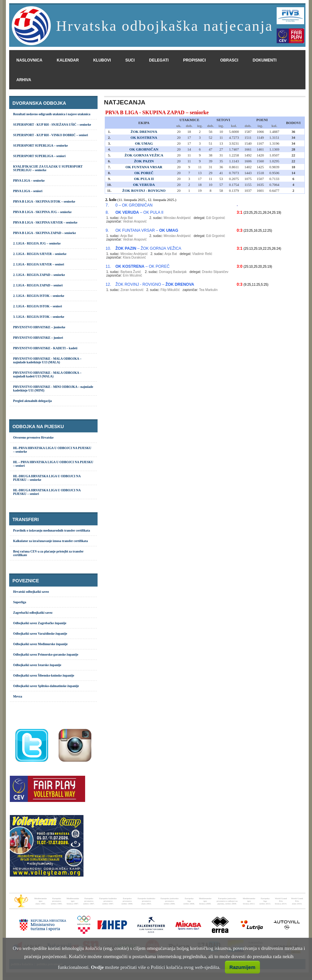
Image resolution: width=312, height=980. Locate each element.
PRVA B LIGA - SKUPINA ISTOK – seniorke (44, 201)
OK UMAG (144, 143)
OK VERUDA (144, 185)
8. (107, 212)
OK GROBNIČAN (144, 149)
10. (109, 248)
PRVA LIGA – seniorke (29, 181)
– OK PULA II (139, 212)
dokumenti (265, 60)
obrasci (229, 60)
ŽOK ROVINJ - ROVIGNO (144, 191)
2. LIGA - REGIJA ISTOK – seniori (37, 306)
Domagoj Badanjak (173, 272)
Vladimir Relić (202, 254)
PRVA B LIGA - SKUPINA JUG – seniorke (42, 212)
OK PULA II (144, 179)
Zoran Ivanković (132, 290)
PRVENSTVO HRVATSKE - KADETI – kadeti (45, 348)
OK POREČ (144, 173)
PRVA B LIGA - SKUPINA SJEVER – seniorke (45, 222)
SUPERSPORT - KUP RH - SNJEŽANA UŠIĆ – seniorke (52, 125)
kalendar (68, 60)
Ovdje (97, 967)
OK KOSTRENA (144, 137)
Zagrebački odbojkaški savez (33, 613)
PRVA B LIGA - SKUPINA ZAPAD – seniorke (45, 233)
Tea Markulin (208, 290)
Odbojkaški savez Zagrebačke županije (40, 623)
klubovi (102, 60)
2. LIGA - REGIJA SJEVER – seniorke (40, 254)
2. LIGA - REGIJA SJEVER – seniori (39, 264)
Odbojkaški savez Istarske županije (37, 665)
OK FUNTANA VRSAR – (147, 230)
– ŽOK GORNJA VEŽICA (148, 248)
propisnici (194, 60)
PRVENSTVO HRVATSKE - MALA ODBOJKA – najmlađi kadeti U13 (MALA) (47, 374)
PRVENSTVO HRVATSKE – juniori (38, 338)
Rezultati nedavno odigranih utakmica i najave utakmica (52, 114)
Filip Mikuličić (170, 290)
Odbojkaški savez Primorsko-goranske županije (46, 654)
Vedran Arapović (135, 221)
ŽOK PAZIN (144, 161)
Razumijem (242, 967)
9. (107, 230)
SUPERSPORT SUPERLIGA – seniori (39, 156)
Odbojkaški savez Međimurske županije (40, 644)
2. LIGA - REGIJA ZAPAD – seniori (38, 285)
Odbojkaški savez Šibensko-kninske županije (44, 675)
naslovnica (29, 60)
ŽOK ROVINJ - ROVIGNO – (155, 284)
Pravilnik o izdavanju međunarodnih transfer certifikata (52, 530)
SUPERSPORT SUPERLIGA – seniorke (40, 145)
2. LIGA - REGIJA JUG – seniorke (37, 243)
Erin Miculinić (132, 275)
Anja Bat (126, 218)
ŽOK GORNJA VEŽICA (144, 155)
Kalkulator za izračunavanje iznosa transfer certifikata (50, 541)
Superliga (20, 602)
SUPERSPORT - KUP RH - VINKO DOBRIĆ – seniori (51, 135)
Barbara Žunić (131, 272)
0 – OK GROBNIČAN (134, 205)
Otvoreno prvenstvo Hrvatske (33, 437)
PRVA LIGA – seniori (28, 191)
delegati (159, 60)
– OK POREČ (142, 266)
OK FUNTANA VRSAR (144, 167)
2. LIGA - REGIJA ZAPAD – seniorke (39, 275)
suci (130, 60)
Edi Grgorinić (216, 218)
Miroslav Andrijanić (177, 218)
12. (109, 284)
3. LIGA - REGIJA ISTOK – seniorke (39, 317)
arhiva (24, 80)
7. (107, 205)
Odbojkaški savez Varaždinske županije (40, 634)
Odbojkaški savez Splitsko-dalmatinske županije (46, 686)
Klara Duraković (134, 257)
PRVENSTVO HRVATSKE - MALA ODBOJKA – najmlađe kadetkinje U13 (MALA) (47, 360)
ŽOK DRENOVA (144, 132)
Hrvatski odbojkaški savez (31, 592)
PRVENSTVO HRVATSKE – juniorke (39, 327)
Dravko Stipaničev (215, 272)
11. (109, 266)
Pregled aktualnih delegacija (32, 401)
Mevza (18, 696)
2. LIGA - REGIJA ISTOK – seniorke (39, 296)
